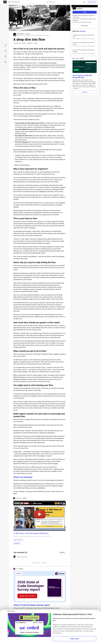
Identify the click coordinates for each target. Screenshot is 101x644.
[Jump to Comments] (5, 52)
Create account (92, 2)
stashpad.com (47, 35)
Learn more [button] (74, 639)
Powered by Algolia (50, 2)
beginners (30, 43)
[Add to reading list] (5, 57)
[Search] (9, 2)
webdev (24, 43)
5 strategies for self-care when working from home (84, 37)
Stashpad (28, 34)
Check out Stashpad (23, 477)
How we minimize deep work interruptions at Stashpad (84, 52)
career (36, 43)
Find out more (85, 26)
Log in (84, 2)
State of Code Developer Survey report (32, 605)
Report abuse (44, 563)
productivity (17, 43)
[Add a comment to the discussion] (41, 558)
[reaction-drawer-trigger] (5, 46)
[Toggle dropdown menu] (65, 498)
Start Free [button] (85, 92)
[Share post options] (5, 67)
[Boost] (5, 62)
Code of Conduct (36, 563)
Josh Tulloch (20, 34)
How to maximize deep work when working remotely (84, 44)
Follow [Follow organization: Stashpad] (85, 12)
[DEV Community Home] (5, 2)
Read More (17, 543)
